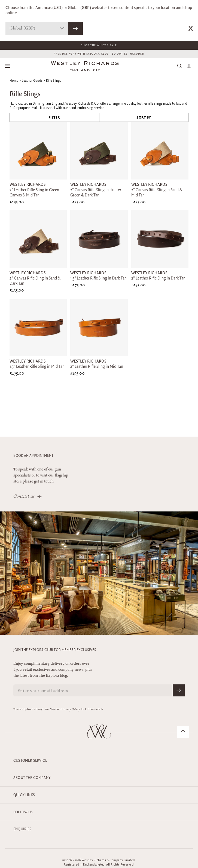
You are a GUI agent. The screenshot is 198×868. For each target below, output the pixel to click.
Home (14, 81)
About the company (32, 778)
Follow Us (23, 812)
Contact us (24, 497)
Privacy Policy (70, 710)
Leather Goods (32, 81)
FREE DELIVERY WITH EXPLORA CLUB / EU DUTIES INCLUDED (99, 54)
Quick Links (24, 795)
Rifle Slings (54, 81)
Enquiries (22, 829)
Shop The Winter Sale (99, 45)
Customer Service (30, 761)
